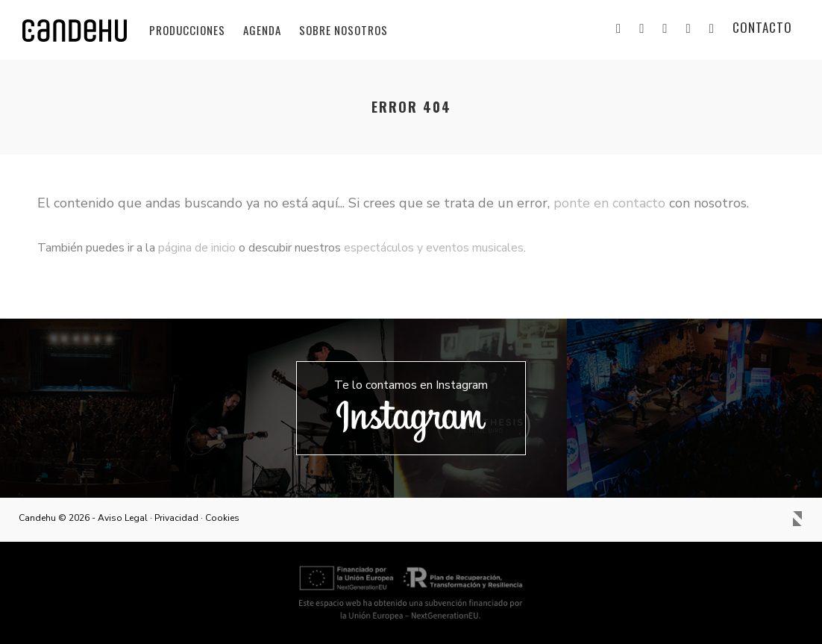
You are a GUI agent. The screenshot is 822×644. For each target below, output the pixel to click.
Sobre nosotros (343, 30)
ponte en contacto (609, 203)
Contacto (762, 27)
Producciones (187, 30)
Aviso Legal (123, 518)
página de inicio (197, 248)
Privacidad (176, 518)
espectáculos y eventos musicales (434, 248)
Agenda (262, 30)
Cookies (222, 518)
